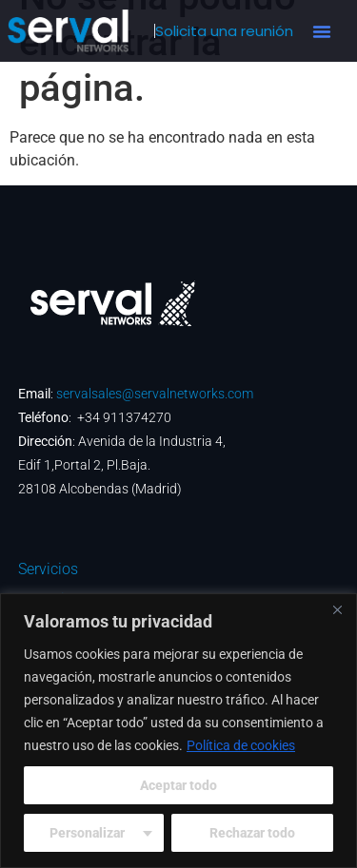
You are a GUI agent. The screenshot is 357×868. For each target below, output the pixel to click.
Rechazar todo (252, 833)
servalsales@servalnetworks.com (155, 394)
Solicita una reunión (224, 31)
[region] (178, 731)
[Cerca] (337, 609)
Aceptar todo (178, 785)
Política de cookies (241, 745)
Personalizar (87, 833)
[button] (322, 31)
